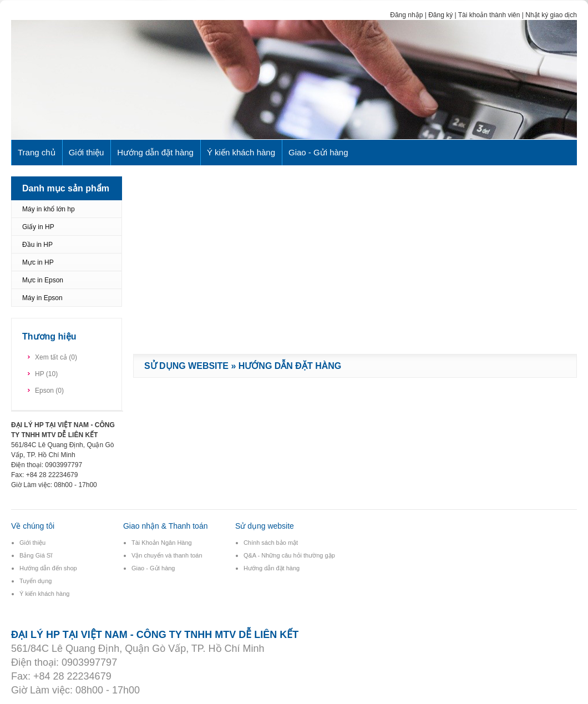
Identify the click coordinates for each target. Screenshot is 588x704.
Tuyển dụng (36, 581)
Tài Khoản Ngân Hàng (162, 543)
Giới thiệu (87, 152)
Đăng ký (440, 15)
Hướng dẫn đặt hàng (155, 152)
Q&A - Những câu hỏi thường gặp (289, 555)
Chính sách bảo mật (271, 543)
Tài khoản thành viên (489, 15)
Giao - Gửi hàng (318, 152)
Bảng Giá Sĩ (36, 555)
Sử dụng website (186, 366)
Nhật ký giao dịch (551, 15)
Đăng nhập (406, 15)
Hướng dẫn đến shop (48, 568)
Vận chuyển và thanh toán (167, 555)
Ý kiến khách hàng (241, 152)
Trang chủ (37, 152)
